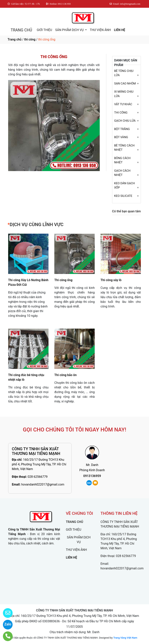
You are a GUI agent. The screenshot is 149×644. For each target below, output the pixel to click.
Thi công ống (63, 280)
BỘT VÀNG (121, 137)
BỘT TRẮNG (122, 129)
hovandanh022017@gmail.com (43, 484)
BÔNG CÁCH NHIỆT (122, 160)
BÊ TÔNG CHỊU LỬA (124, 73)
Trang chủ (14, 39)
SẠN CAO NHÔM (125, 84)
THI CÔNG (121, 113)
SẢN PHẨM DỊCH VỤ (70, 30)
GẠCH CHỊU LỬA (125, 121)
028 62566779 (38, 477)
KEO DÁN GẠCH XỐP (125, 186)
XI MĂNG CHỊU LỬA (124, 94)
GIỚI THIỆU (44, 30)
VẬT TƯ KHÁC (123, 104)
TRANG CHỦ (21, 30)
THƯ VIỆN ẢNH (100, 30)
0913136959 (92, 476)
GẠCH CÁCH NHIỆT (122, 173)
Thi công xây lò (111, 280)
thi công (30, 39)
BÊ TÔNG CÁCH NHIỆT (124, 148)
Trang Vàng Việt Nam (125, 638)
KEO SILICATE (123, 196)
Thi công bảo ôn (65, 375)
